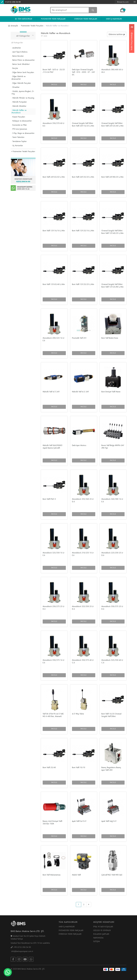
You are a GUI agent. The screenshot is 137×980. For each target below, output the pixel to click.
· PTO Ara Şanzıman (19, 129)
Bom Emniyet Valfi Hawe (111, 392)
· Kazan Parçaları (18, 117)
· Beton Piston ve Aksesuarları (23, 60)
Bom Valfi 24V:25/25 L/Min (83, 177)
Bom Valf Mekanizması (52, 875)
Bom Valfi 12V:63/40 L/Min (54, 284)
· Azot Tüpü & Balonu (19, 52)
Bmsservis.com (123, 2)
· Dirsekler (16, 87)
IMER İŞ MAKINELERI (114, 19)
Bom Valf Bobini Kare (110, 338)
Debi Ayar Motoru (79, 445)
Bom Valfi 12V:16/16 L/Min (54, 231)
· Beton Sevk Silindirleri (21, 64)
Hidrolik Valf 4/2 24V (80, 392)
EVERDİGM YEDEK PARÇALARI (70, 934)
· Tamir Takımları (18, 137)
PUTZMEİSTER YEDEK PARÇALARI (71, 930)
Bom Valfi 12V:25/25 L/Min (83, 284)
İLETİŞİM (97, 941)
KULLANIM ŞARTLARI (101, 934)
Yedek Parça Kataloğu (132, 41)
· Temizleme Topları (19, 141)
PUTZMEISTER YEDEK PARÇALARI (53, 19)
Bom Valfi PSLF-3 (49, 499)
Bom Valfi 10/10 (79, 768)
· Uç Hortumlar (17, 146)
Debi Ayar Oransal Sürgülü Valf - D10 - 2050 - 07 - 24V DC (83, 72)
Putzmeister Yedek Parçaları (23, 152)
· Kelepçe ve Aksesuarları (22, 121)
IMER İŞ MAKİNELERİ (67, 927)
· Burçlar (15, 68)
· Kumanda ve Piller (19, 125)
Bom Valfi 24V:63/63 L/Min (54, 177)
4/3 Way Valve (78, 714)
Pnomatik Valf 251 (79, 338)
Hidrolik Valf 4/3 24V (51, 392)
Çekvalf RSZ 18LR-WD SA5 (112, 875)
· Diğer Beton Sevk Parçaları (23, 72)
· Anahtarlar (16, 48)
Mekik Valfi (76, 875)
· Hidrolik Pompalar (19, 102)
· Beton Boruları (18, 56)
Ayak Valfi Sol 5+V (79, 821)
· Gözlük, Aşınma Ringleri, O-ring (23, 93)
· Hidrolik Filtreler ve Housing (23, 98)
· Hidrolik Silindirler (19, 106)
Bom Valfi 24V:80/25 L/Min (112, 177)
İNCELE (54, 85)
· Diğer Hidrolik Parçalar (21, 83)
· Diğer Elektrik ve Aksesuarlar (19, 78)
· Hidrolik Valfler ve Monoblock (19, 112)
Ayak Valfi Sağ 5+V (109, 821)
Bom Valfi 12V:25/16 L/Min (83, 231)
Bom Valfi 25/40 (49, 768)
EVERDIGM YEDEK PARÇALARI (86, 19)
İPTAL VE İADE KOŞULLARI (103, 927)
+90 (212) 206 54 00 (21, 947)
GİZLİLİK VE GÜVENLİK (102, 930)
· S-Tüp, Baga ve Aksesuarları (23, 133)
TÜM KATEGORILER (24, 19)
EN (135, 2)
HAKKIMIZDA (98, 938)
